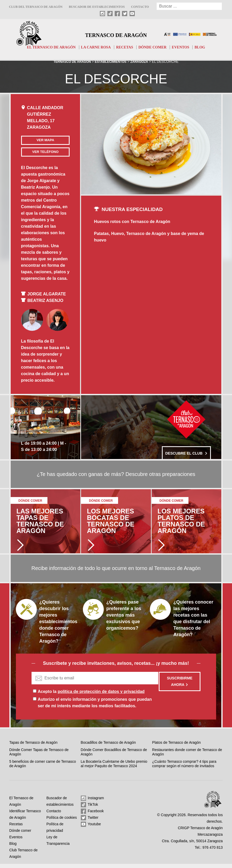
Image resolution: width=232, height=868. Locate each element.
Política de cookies (62, 822)
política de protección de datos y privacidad (101, 696)
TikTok (90, 809)
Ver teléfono (37, 154)
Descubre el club (186, 455)
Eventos (184, 47)
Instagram (92, 803)
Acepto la (91, 696)
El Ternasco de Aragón (48, 47)
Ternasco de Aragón (116, 34)
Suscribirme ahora (180, 686)
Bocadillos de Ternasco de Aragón (108, 747)
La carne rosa (95, 47)
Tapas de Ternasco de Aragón (33, 747)
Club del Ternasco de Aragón (36, 7)
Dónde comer (155, 47)
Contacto (140, 7)
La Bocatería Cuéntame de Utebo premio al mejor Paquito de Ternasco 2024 (114, 768)
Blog (205, 47)
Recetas (125, 47)
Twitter (90, 822)
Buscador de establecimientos (97, 7)
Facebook (92, 816)
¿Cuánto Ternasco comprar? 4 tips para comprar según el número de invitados (184, 768)
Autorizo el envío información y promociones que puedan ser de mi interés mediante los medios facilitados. (95, 707)
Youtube (91, 829)
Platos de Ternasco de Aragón (177, 747)
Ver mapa (37, 140)
